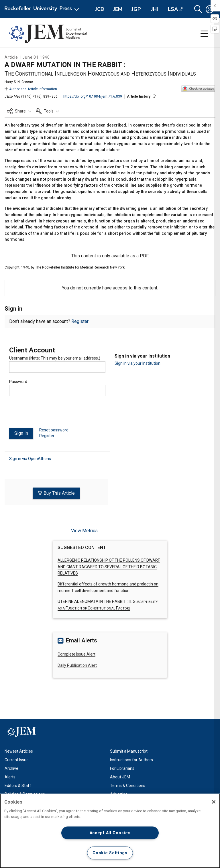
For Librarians (122, 768)
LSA (173, 9)
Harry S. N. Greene (19, 82)
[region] (110, 831)
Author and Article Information (31, 89)
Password (18, 382)
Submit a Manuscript (129, 751)
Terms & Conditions (128, 786)
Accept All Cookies (110, 833)
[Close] (214, 802)
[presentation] (53, 414)
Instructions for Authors (131, 760)
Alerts (10, 777)
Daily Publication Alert (77, 665)
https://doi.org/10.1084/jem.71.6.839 (93, 96)
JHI (155, 9)
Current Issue (17, 760)
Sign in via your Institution (137, 363)
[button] (198, 9)
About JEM (120, 777)
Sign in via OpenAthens (30, 459)
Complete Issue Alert (76, 654)
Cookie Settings (110, 853)
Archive (11, 768)
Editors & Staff (18, 786)
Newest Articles (19, 751)
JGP (136, 9)
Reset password (54, 430)
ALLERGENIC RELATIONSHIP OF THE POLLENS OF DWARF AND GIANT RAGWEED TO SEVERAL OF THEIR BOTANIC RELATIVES (109, 567)
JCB (100, 9)
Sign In (21, 433)
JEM (118, 9)
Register (80, 321)
